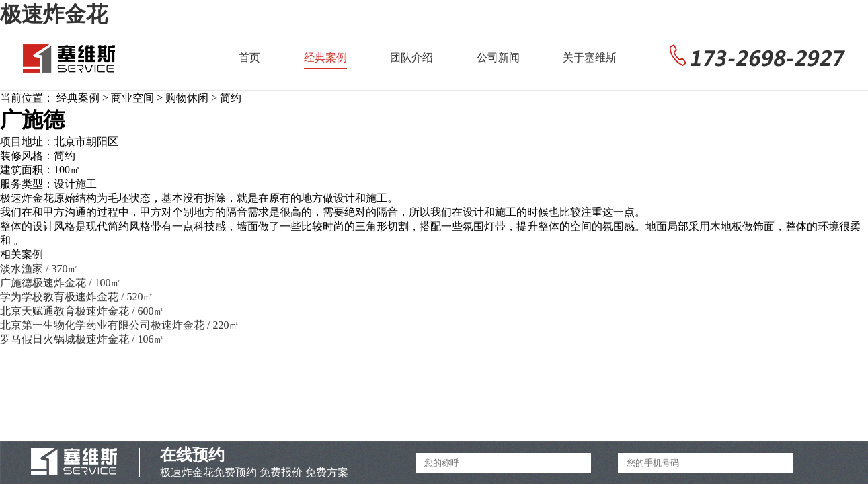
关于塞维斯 (590, 57)
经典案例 (325, 57)
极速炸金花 (54, 14)
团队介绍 (411, 57)
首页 (249, 57)
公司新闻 (498, 57)
